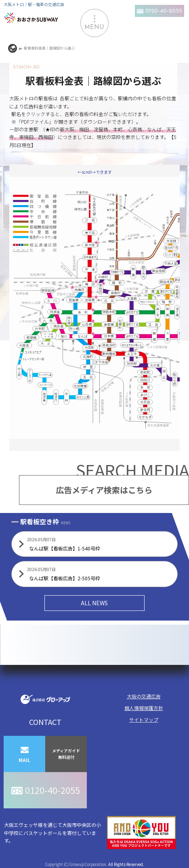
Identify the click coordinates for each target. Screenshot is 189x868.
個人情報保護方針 (144, 708)
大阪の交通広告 (144, 696)
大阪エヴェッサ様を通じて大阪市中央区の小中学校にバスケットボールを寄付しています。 (90, 833)
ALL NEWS (94, 603)
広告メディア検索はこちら (104, 490)
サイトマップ (144, 720)
